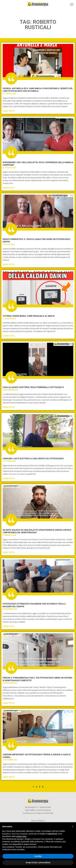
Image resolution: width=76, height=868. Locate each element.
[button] (72, 4)
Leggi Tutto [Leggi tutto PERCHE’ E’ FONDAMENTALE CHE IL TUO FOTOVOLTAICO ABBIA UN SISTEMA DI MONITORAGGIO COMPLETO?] (9, 703)
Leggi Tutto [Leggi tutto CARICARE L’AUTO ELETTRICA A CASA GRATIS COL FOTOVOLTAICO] (9, 478)
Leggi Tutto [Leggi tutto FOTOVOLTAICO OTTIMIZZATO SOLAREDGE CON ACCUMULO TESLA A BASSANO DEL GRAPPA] (9, 626)
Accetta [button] (38, 856)
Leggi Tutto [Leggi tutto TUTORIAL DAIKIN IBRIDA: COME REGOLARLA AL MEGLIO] (9, 336)
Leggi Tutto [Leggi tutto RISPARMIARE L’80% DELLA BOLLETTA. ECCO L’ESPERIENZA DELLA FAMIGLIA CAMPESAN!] (9, 188)
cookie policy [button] (21, 836)
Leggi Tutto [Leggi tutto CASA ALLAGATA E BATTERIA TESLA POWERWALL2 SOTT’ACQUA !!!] (9, 407)
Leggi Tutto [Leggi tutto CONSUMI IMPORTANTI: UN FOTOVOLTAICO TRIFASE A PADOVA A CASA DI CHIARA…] (9, 777)
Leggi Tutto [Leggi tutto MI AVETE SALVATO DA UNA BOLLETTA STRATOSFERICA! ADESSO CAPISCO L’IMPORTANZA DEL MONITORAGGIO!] (9, 552)
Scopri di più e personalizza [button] (38, 862)
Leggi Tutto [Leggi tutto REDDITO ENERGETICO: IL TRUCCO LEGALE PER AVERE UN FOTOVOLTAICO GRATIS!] (9, 264)
